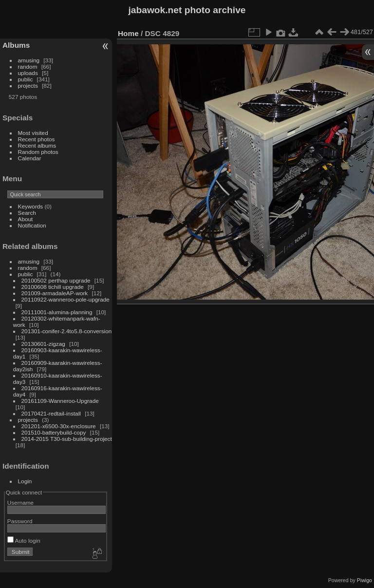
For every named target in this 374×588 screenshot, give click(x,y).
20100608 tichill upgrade (53, 287)
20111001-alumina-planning (57, 312)
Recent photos (37, 139)
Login (25, 481)
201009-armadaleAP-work (55, 293)
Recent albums (37, 145)
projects (28, 85)
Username (20, 503)
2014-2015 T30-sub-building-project (67, 439)
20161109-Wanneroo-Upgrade (60, 401)
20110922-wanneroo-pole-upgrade (65, 299)
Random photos (38, 152)
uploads (28, 73)
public (26, 79)
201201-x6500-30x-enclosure (59, 426)
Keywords (31, 206)
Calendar (30, 158)
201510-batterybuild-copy (54, 432)
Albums (16, 45)
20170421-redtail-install (51, 413)
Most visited (33, 133)
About (26, 219)
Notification (32, 225)
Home (128, 33)
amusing (29, 60)
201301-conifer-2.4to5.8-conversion (67, 331)
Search (27, 213)
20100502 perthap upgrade (56, 280)
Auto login (24, 541)
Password (20, 521)
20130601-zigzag (43, 344)
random (28, 66)
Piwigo (365, 580)
